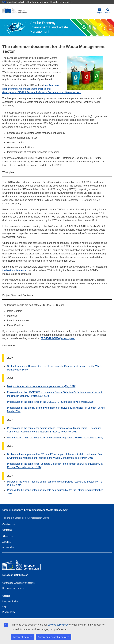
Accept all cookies (23, 637)
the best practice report (15, 270)
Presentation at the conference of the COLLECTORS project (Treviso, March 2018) (51, 402)
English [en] (100, 11)
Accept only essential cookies (54, 637)
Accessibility (8, 547)
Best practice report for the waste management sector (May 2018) (42, 386)
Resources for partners (13, 588)
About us (6, 542)
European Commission (15, 575)
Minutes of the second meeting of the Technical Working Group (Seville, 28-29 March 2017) (55, 438)
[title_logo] (17, 10)
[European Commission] (24, 565)
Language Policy (10, 601)
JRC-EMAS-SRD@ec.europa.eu (58, 338)
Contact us (7, 530)
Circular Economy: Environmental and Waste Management (35, 510)
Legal (5, 607)
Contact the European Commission (18, 583)
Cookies (6, 596)
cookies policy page (58, 625)
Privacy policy (9, 612)
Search (108, 11)
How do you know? (61, 2)
